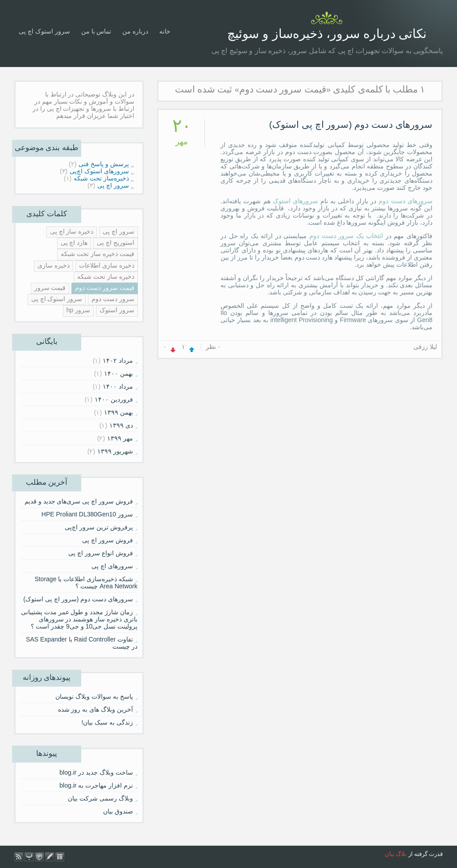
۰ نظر (214, 347)
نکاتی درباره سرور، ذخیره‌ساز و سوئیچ (327, 34)
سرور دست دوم (113, 299)
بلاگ (401, 854)
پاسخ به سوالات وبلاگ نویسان (94, 696)
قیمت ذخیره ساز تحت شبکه (98, 254)
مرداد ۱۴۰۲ (118, 361)
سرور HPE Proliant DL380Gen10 (87, 514)
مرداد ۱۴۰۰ (118, 386)
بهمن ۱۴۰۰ (118, 373)
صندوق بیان (118, 811)
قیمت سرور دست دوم (105, 288)
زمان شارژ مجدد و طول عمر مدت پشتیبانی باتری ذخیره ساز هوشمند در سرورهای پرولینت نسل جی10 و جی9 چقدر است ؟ (79, 619)
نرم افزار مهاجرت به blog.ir (96, 785)
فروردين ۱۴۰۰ (114, 399)
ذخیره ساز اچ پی (72, 231)
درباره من (135, 31)
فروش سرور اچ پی (108, 540)
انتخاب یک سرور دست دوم (346, 236)
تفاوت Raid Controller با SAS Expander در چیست (82, 643)
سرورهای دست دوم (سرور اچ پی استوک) (351, 124)
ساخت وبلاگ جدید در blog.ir (96, 772)
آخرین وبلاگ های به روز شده (96, 709)
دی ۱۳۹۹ (121, 425)
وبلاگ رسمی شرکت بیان (100, 798)
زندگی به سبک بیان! (107, 722)
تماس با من (96, 31)
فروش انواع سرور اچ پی (101, 553)
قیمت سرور (50, 288)
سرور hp (78, 310)
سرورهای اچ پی (112, 566)
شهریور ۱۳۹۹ (115, 451)
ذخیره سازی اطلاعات (107, 265)
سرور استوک (117, 310)
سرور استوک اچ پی (44, 31)
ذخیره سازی (54, 265)
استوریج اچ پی (116, 243)
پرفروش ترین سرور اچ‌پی (99, 527)
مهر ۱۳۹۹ (120, 438)
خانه (165, 31)
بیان (390, 854)
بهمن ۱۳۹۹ (118, 412)
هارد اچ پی (74, 243)
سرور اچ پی (118, 231)
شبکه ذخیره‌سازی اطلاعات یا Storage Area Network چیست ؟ (86, 583)
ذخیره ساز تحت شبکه (106, 277)
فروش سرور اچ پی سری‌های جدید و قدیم (79, 501)
